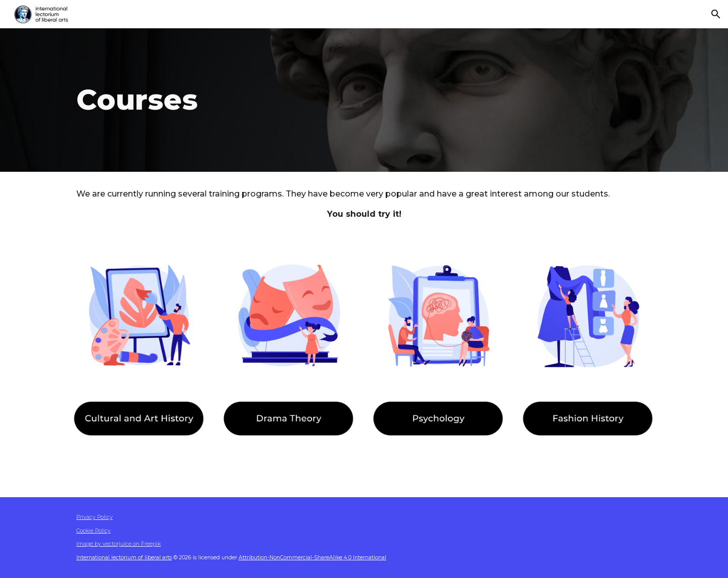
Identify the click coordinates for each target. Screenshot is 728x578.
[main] (264, 100)
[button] (716, 14)
